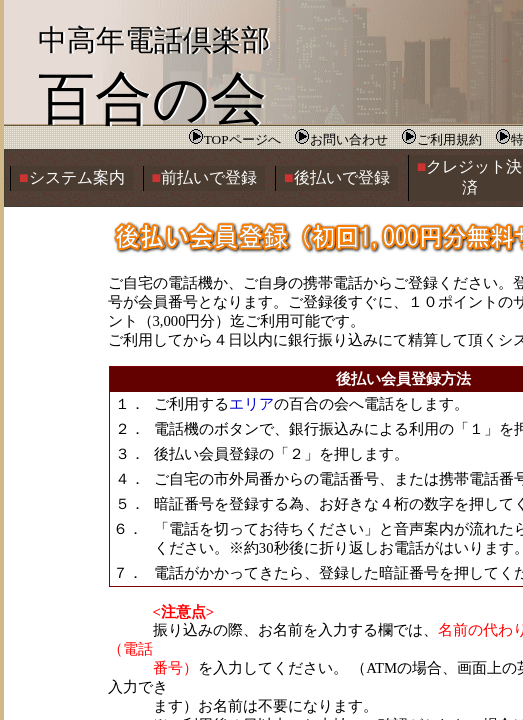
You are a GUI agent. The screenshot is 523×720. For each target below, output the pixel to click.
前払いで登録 (205, 177)
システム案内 (72, 177)
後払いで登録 (337, 177)
